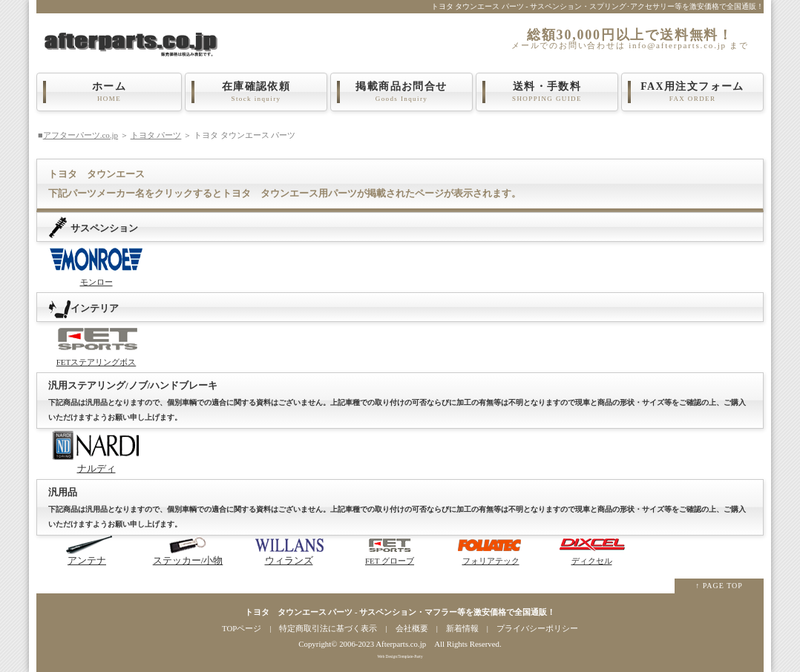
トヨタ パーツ (156, 135)
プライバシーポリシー (537, 628)
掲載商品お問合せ (401, 92)
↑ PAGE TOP (719, 586)
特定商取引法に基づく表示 (328, 628)
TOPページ (242, 628)
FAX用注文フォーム (692, 92)
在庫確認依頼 (256, 92)
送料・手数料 (547, 92)
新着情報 (462, 628)
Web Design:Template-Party (400, 656)
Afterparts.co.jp (401, 644)
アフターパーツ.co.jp (81, 135)
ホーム (109, 92)
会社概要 (412, 628)
